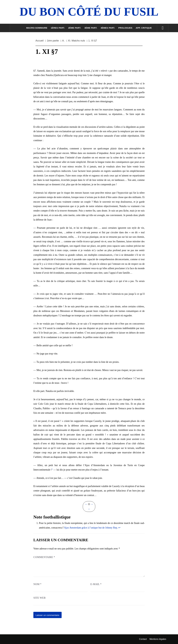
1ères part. (58, 28)
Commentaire (44, 557)
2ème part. (75, 28)
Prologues (125, 28)
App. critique (144, 28)
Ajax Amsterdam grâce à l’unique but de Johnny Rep (91, 528)
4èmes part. (108, 28)
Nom (37, 584)
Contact (143, 639)
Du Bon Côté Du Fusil (89, 12)
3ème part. (91, 28)
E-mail (96, 584)
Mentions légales (158, 639)
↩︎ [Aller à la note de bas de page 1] (119, 528)
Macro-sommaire (37, 28)
